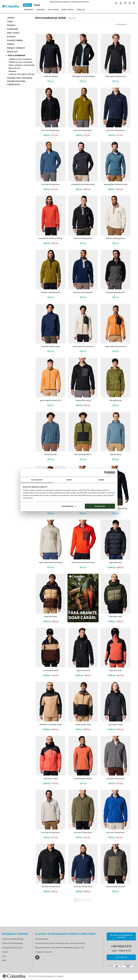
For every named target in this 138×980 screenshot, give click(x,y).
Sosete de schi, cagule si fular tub (21, 74)
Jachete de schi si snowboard (20, 59)
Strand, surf (81, 10)
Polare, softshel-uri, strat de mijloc (22, 65)
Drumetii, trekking (67, 10)
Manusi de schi (14, 68)
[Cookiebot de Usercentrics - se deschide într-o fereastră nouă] (106, 473)
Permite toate (100, 506)
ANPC (4, 961)
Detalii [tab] (69, 480)
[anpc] (115, 966)
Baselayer (12, 71)
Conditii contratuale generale (13, 939)
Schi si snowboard (16, 55)
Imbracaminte (29, 10)
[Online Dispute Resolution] (127, 966)
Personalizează (69, 506)
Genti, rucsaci (13, 33)
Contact (5, 952)
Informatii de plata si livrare (12, 948)
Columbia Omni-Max (16, 81)
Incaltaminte (41, 10)
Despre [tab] (101, 480)
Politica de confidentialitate (12, 943)
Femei (37, 5)
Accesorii (11, 36)
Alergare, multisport (16, 48)
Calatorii (11, 44)
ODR (4, 956)
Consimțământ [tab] (37, 480)
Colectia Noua (13, 84)
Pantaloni (11, 25)
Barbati (27, 5)
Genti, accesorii (53, 10)
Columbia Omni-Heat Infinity (20, 78)
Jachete (11, 18)
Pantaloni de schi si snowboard (20, 62)
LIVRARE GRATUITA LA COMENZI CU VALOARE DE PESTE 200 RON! (69, 2)
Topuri (10, 21)
